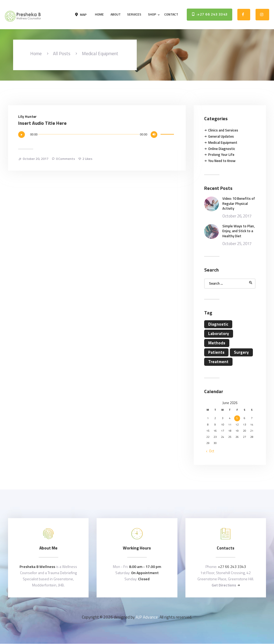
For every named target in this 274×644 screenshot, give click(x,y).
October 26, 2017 (237, 216)
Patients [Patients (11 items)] (216, 352)
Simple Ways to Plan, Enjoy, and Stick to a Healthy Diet (239, 231)
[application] (97, 136)
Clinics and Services (223, 130)
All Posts (62, 54)
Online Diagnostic (222, 149)
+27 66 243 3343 (232, 566)
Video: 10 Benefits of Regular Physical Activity (239, 203)
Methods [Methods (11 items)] (217, 343)
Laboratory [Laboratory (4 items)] (219, 334)
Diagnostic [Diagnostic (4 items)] (218, 324)
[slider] (89, 134)
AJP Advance (147, 617)
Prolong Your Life (221, 155)
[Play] (22, 135)
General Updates (221, 136)
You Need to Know (222, 161)
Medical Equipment (223, 142)
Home (36, 54)
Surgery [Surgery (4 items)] (241, 352)
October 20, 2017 (36, 159)
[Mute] (154, 135)
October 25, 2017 (237, 244)
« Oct (210, 451)
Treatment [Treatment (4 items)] (218, 362)
